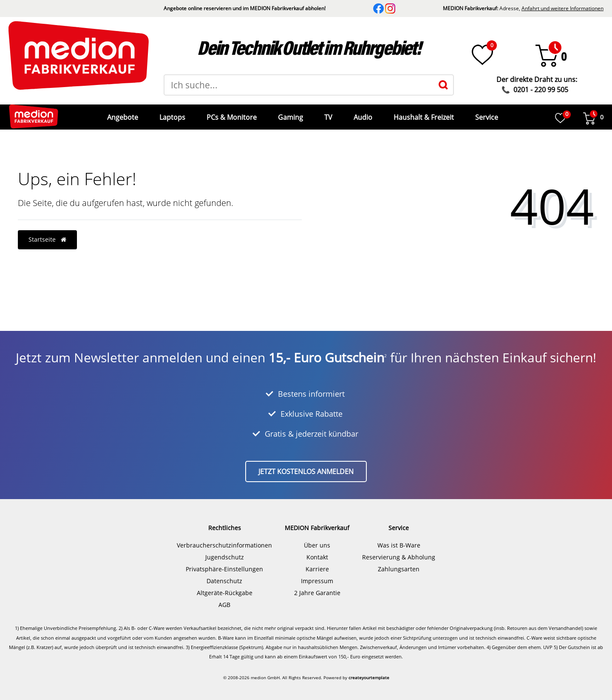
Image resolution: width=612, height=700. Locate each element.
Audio (362, 114)
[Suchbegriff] (299, 85)
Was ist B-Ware (399, 539)
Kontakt (317, 551)
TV (327, 114)
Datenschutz (224, 574)
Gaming (290, 114)
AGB (224, 598)
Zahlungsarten (399, 563)
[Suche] (443, 85)
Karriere (317, 563)
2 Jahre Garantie (317, 586)
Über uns (317, 539)
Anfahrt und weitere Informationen (562, 8)
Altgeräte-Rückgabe (225, 586)
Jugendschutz (225, 551)
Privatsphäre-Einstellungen (224, 563)
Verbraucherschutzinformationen (224, 539)
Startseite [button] (47, 233)
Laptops (171, 114)
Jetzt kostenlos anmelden (306, 465)
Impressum (317, 574)
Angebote (122, 114)
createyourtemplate (369, 671)
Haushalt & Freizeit (423, 114)
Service (486, 114)
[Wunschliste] (482, 55)
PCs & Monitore (231, 114)
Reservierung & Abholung (399, 551)
